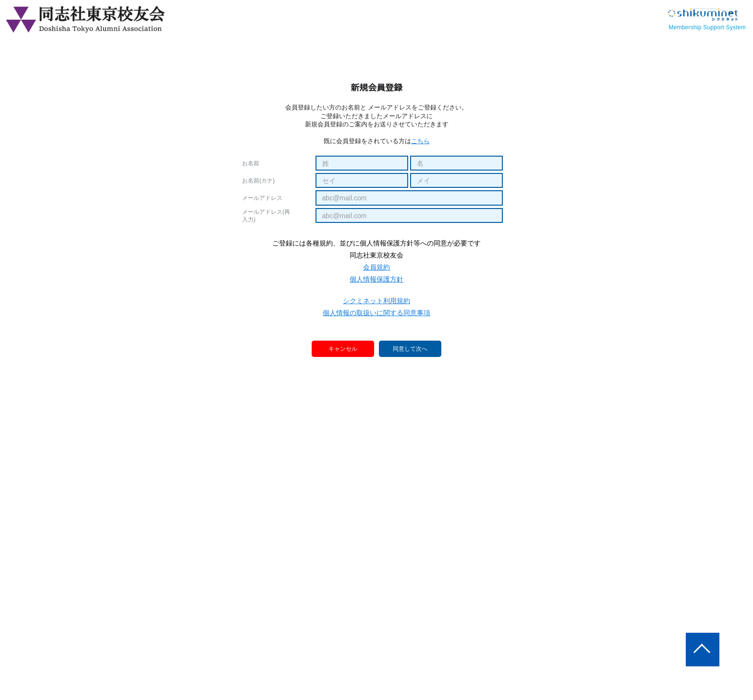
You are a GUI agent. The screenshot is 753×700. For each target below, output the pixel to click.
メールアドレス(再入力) (266, 216)
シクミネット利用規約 (376, 301)
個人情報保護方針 (376, 279)
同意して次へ (410, 349)
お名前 (251, 163)
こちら (420, 141)
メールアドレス (262, 198)
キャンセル (343, 349)
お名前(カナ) (258, 181)
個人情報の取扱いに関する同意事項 (376, 313)
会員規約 (376, 267)
